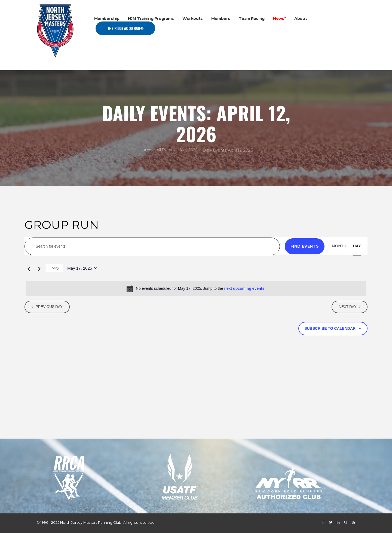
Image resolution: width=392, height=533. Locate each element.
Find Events (305, 246)
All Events (165, 150)
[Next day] (38, 268)
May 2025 (189, 150)
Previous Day (50, 307)
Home (144, 150)
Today (54, 268)
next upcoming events (244, 288)
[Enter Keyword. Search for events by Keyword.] (152, 246)
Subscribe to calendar (330, 328)
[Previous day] (28, 268)
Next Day (346, 307)
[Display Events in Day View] (357, 246)
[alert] (196, 289)
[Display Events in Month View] (339, 246)
